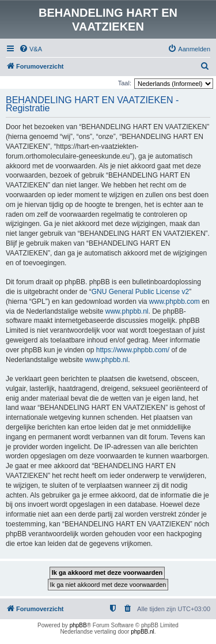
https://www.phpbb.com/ (133, 350)
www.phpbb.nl (127, 311)
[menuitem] (31, 49)
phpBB (78, 625)
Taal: (125, 83)
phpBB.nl (143, 632)
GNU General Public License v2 (140, 292)
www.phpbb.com (175, 302)
